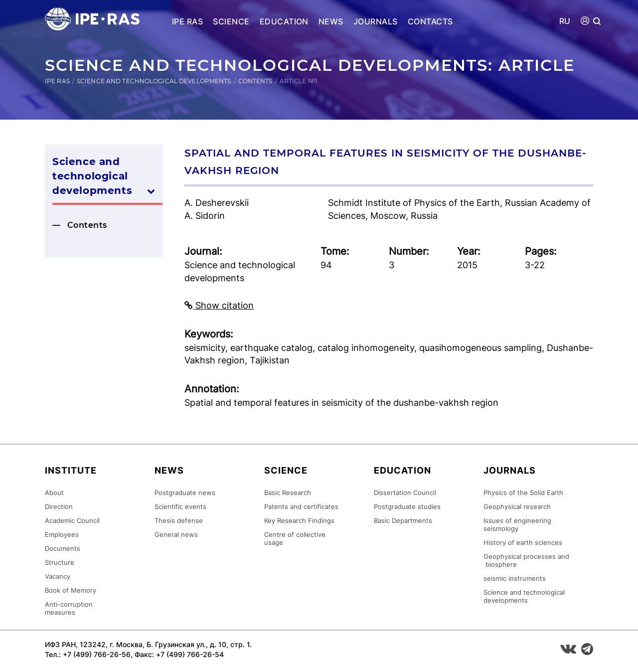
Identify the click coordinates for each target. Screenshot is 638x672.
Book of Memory (71, 590)
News (331, 21)
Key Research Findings (299, 520)
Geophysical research (517, 506)
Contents (255, 81)
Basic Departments (403, 520)
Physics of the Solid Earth (523, 493)
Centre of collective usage (295, 538)
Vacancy (58, 576)
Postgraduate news (185, 493)
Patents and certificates (301, 506)
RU (565, 21)
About (54, 493)
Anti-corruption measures (69, 608)
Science (231, 21)
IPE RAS (187, 21)
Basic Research (288, 493)
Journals (376, 21)
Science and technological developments (154, 81)
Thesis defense (179, 520)
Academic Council (72, 520)
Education (284, 21)
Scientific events (180, 506)
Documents (63, 548)
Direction (59, 506)
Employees (62, 534)
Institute (71, 470)
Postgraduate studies (407, 506)
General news (176, 534)
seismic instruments (515, 578)
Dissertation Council (405, 493)
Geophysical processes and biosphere (526, 560)
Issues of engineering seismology (517, 524)
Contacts (430, 21)
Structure (60, 562)
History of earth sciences (523, 542)
